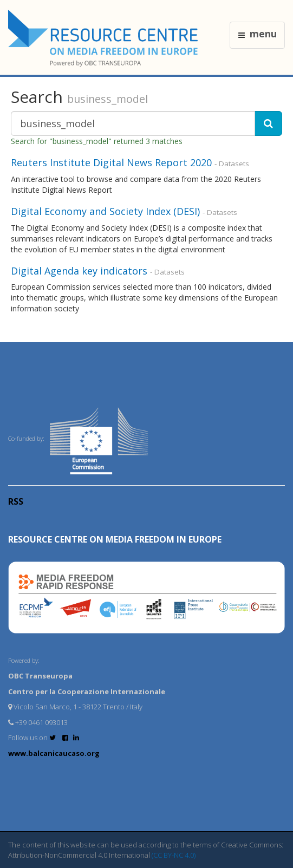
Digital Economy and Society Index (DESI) (105, 211)
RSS (16, 501)
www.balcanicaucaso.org (54, 753)
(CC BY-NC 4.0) (174, 855)
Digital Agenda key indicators (79, 271)
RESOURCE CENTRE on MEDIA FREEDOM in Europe (115, 539)
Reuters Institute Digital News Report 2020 (111, 162)
